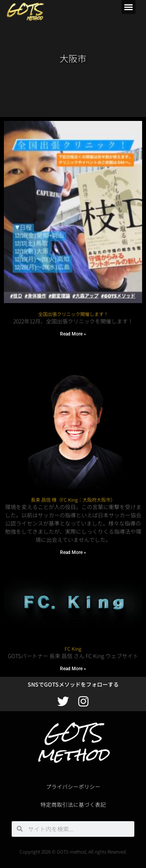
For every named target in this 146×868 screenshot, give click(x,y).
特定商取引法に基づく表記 (73, 804)
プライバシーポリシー (73, 786)
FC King (73, 649)
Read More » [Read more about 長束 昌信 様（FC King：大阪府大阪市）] (73, 552)
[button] (128, 7)
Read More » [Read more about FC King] (73, 669)
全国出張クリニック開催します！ (73, 314)
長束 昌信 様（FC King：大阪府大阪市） (73, 500)
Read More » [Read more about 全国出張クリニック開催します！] (73, 334)
